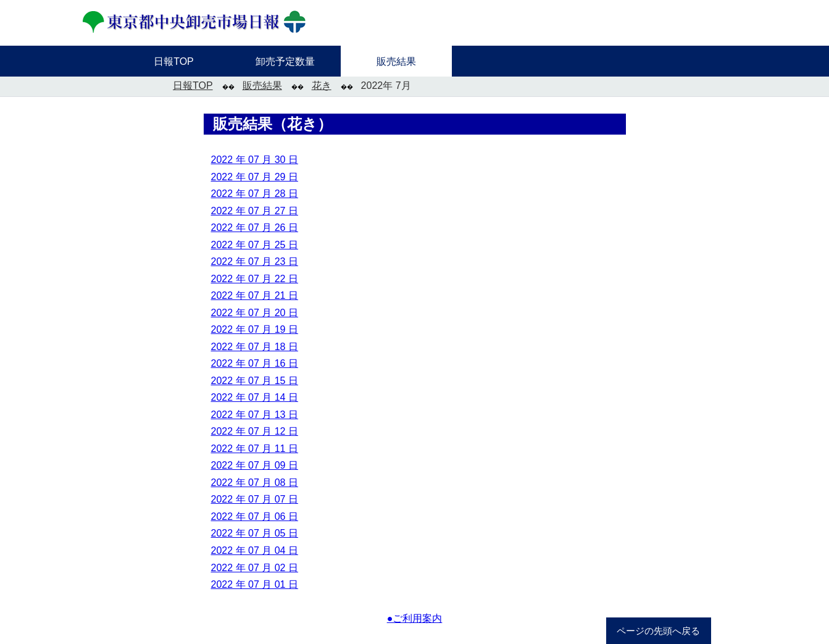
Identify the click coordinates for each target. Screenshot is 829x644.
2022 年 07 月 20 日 (255, 313)
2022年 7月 (386, 86)
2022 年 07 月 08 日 (255, 483)
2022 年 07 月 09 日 (255, 465)
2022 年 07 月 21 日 (255, 295)
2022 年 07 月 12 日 (255, 431)
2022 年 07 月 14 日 (255, 397)
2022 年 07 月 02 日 (255, 568)
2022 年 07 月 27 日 (255, 211)
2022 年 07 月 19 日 (255, 329)
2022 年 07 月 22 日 (255, 279)
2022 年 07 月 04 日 (255, 550)
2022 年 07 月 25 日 (255, 245)
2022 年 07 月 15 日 (255, 381)
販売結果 (262, 86)
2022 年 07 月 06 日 (255, 516)
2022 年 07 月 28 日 (255, 194)
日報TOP (193, 86)
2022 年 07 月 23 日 (255, 261)
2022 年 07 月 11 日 (255, 449)
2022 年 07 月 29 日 (255, 177)
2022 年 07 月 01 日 (255, 584)
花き (322, 86)
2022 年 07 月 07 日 (255, 499)
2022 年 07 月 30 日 (255, 160)
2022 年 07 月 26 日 (255, 228)
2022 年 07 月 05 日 (255, 533)
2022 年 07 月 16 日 (255, 363)
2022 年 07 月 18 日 (255, 347)
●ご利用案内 (415, 618)
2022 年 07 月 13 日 (255, 415)
